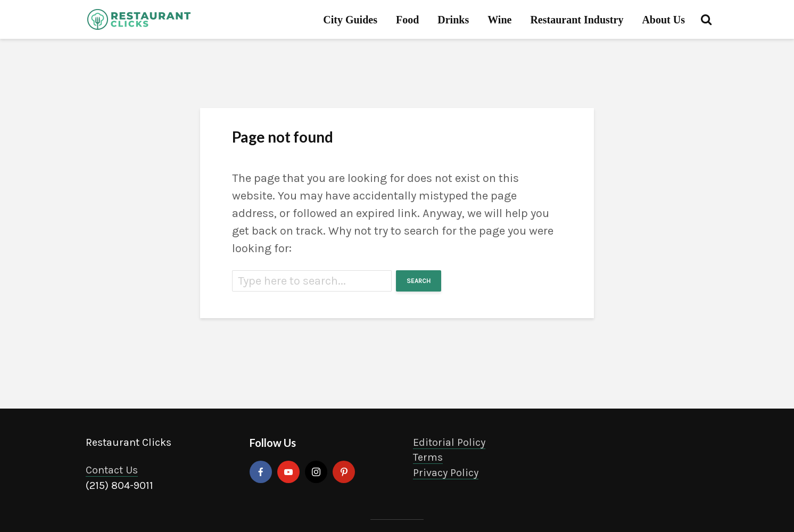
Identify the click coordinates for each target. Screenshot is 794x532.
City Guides (350, 20)
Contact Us (112, 470)
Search (419, 281)
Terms (428, 457)
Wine (499, 20)
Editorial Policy (449, 442)
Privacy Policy (446, 473)
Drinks (453, 20)
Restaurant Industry (577, 20)
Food (407, 20)
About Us (663, 20)
